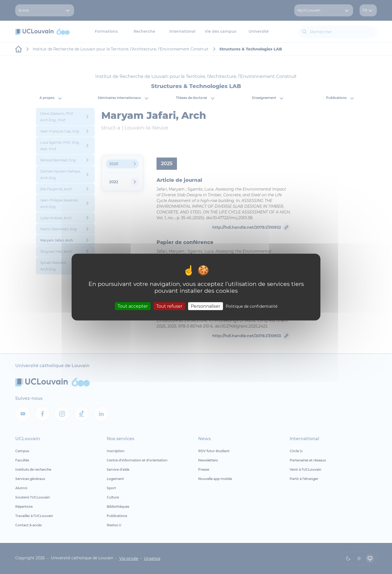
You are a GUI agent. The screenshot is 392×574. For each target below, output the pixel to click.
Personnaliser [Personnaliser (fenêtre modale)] (206, 306)
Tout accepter (133, 306)
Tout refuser (169, 306)
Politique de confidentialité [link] (252, 306)
